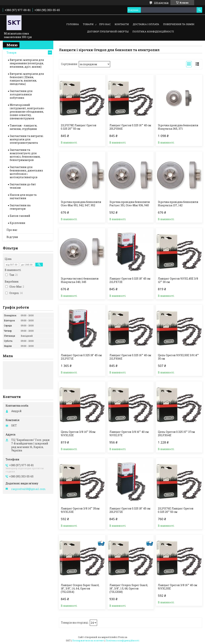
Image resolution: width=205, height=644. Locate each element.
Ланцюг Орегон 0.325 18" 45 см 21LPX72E (130, 280)
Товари (88, 24)
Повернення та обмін (179, 24)
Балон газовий (20, 216)
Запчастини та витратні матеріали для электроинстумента (27, 139)
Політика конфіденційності (153, 31)
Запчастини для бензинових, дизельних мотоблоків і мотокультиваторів (26, 172)
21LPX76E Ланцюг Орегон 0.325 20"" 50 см (176, 510)
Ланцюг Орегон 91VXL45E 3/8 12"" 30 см (178, 280)
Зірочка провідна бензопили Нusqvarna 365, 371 (178, 127)
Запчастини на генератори (20, 207)
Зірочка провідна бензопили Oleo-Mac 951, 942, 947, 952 (81, 204)
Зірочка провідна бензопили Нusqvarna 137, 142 (178, 204)
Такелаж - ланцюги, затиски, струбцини (23, 127)
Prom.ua (123, 637)
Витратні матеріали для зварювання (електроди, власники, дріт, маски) (27, 63)
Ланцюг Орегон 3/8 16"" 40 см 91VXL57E (129, 434)
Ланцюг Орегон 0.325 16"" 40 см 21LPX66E (130, 357)
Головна (73, 24)
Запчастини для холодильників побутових (21, 94)
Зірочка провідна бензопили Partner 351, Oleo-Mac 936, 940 (130, 204)
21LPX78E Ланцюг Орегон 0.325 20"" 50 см (79, 127)
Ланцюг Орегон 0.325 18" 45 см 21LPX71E (81, 357)
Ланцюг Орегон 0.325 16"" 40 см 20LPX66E (130, 127)
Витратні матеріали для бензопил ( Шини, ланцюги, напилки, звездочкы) (27, 79)
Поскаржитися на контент (88, 640)
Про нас (105, 24)
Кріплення (17, 223)
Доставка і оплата (146, 24)
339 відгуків (161, 3)
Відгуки (12, 237)
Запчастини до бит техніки (23, 186)
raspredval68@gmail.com (28, 489)
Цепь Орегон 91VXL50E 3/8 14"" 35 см (178, 357)
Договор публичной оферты (108, 31)
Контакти (122, 24)
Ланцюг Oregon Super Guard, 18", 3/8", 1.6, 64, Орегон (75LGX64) (80, 589)
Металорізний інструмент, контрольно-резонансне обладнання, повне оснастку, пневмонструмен (27, 112)
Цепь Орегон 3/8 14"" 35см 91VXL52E (78, 434)
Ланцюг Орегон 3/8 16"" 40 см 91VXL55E (178, 587)
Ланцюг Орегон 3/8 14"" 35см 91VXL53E (80, 510)
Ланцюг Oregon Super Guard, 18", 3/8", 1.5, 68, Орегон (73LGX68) (129, 589)
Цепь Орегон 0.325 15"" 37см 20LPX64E (176, 434)
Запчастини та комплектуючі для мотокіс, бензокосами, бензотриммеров (25, 155)
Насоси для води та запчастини (23, 196)
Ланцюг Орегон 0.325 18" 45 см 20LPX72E (130, 510)
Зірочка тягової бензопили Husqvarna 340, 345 (80, 280)
